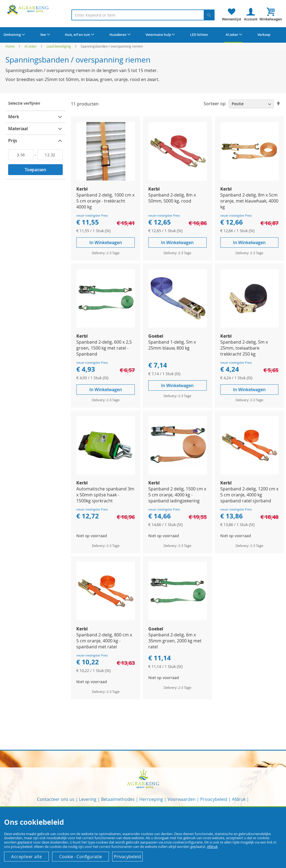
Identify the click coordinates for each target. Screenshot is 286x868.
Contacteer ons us (56, 799)
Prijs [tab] (13, 141)
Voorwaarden (182, 799)
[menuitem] (14, 35)
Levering (88, 799)
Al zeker (31, 46)
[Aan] (50, 155)
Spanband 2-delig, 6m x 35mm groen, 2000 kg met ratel (175, 641)
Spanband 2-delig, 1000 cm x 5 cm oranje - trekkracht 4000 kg (105, 201)
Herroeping (151, 799)
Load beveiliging (59, 46)
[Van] (21, 155)
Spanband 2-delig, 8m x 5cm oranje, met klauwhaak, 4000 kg (249, 201)
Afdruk (239, 799)
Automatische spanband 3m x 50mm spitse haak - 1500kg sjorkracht (105, 495)
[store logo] (29, 9)
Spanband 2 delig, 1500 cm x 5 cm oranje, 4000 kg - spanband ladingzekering (177, 495)
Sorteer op (215, 104)
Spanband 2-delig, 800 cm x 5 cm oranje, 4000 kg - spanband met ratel (104, 641)
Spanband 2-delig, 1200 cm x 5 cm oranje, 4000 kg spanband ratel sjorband (249, 495)
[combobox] (143, 15)
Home (10, 46)
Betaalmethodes (118, 799)
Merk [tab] (14, 117)
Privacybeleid (214, 799)
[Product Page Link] (106, 179)
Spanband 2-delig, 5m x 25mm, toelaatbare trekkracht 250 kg (244, 348)
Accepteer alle (26, 857)
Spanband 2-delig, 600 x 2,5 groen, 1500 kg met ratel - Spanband (104, 348)
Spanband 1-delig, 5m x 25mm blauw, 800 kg (172, 345)
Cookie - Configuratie (81, 857)
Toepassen (35, 170)
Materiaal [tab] (18, 129)
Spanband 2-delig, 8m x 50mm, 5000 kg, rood (172, 198)
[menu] (143, 35)
